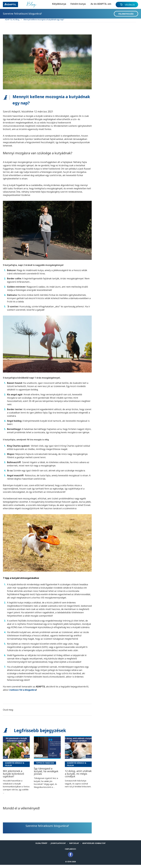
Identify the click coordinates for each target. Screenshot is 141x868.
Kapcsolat (74, 847)
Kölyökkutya (55, 4)
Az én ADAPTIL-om (97, 4)
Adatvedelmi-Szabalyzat (94, 847)
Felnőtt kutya (74, 4)
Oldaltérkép (41, 847)
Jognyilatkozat (58, 847)
